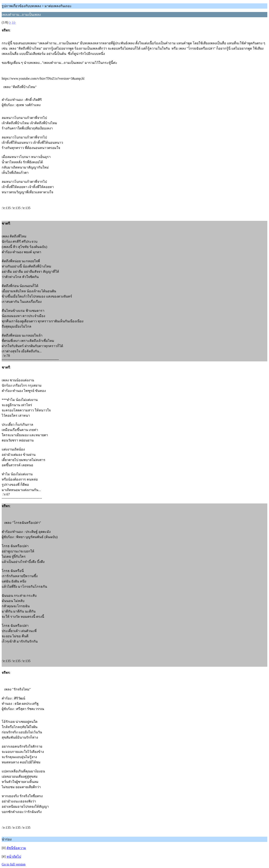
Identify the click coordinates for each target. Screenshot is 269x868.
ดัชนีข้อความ (16, 848)
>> (14, 22)
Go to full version (14, 864)
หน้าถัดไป (14, 857)
